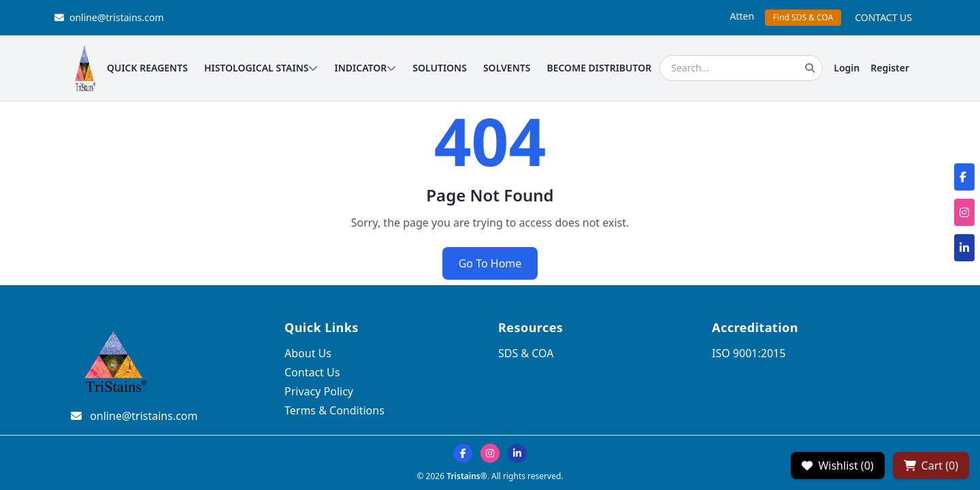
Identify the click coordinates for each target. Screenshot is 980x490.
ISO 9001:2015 (749, 353)
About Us (308, 353)
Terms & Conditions (334, 410)
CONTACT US (883, 17)
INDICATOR (365, 68)
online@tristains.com (109, 17)
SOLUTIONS (440, 68)
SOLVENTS (507, 68)
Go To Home (490, 263)
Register (890, 68)
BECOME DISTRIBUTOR (599, 68)
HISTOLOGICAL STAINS (261, 68)
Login (847, 68)
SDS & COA (526, 353)
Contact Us (312, 372)
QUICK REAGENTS (147, 68)
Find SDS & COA (803, 17)
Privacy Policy (319, 391)
